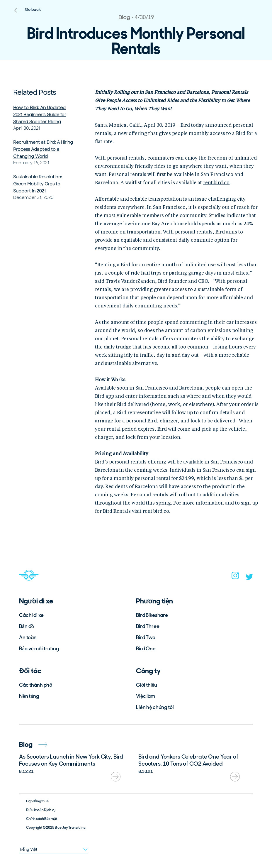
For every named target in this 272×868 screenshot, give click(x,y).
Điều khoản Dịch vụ (41, 810)
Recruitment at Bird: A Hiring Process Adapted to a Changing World (43, 149)
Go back (33, 9)
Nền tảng (29, 696)
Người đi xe (36, 601)
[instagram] (235, 577)
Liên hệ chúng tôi (155, 707)
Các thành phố (36, 685)
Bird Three (148, 626)
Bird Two (146, 637)
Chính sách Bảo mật (42, 819)
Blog (33, 744)
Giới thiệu (147, 685)
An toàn (28, 637)
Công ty (148, 671)
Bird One (146, 649)
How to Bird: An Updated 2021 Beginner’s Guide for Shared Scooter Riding (40, 115)
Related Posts (35, 93)
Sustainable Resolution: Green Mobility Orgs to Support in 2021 (38, 184)
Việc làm (146, 696)
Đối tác (30, 671)
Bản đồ (27, 626)
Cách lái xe (31, 615)
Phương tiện (154, 601)
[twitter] (249, 578)
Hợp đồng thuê (37, 801)
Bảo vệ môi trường (39, 649)
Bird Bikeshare (152, 615)
